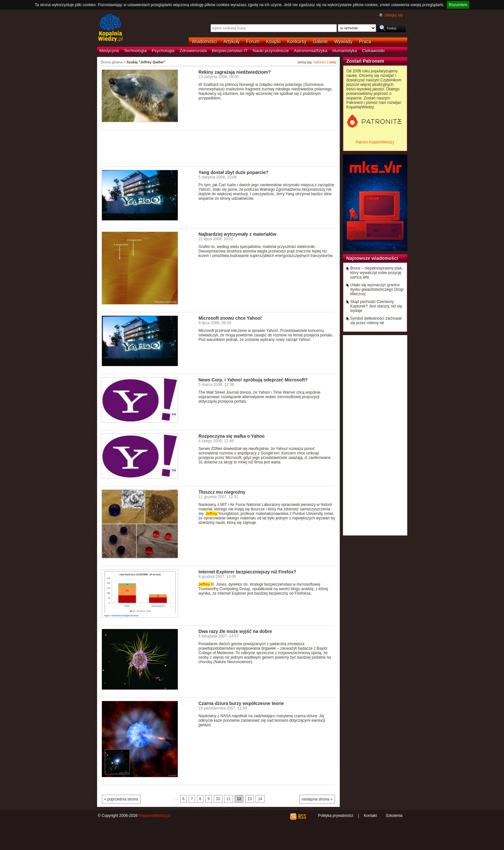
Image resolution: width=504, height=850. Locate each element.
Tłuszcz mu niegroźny (222, 492)
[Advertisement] (219, 148)
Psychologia (163, 51)
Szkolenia (394, 816)
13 (250, 799)
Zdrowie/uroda (193, 51)
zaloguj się (393, 15)
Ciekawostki (373, 51)
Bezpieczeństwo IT (230, 51)
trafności (320, 62)
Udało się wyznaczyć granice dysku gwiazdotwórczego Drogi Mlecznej (377, 289)
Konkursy (297, 41)
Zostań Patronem (365, 61)
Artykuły (232, 41)
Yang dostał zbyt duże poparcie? (234, 172)
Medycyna (109, 51)
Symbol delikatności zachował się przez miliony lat (376, 321)
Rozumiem (458, 5)
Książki (274, 41)
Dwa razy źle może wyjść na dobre (235, 631)
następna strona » (317, 799)
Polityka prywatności (335, 816)
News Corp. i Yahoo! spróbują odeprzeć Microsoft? (253, 380)
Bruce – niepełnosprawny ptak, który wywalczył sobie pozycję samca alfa (377, 273)
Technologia (135, 51)
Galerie (320, 41)
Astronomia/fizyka (310, 51)
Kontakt (370, 816)
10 (218, 799)
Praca (365, 41)
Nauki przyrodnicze (271, 51)
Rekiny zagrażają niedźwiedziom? (235, 72)
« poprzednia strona (121, 799)
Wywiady (343, 41)
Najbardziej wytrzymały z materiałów (238, 234)
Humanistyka (345, 51)
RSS (302, 817)
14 (260, 799)
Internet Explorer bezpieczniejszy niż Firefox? (248, 572)
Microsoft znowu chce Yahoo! (230, 318)
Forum (253, 41)
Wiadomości (204, 41)
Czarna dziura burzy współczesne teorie (241, 703)
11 (228, 799)
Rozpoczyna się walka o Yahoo (232, 436)
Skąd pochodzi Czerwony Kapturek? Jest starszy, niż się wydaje (376, 306)
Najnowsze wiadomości (372, 258)
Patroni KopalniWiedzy (375, 142)
